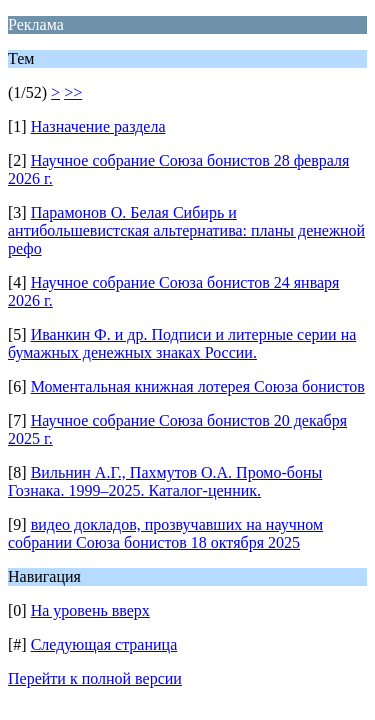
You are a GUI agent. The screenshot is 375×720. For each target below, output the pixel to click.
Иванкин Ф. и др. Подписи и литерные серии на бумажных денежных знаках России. (182, 343)
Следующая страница (104, 644)
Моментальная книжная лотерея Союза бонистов (198, 386)
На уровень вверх (90, 610)
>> (73, 92)
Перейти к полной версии (95, 678)
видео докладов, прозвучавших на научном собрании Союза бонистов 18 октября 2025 (165, 533)
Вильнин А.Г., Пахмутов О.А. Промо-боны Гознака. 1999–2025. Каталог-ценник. (165, 481)
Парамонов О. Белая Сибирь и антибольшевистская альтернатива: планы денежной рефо (186, 230)
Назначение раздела (98, 126)
